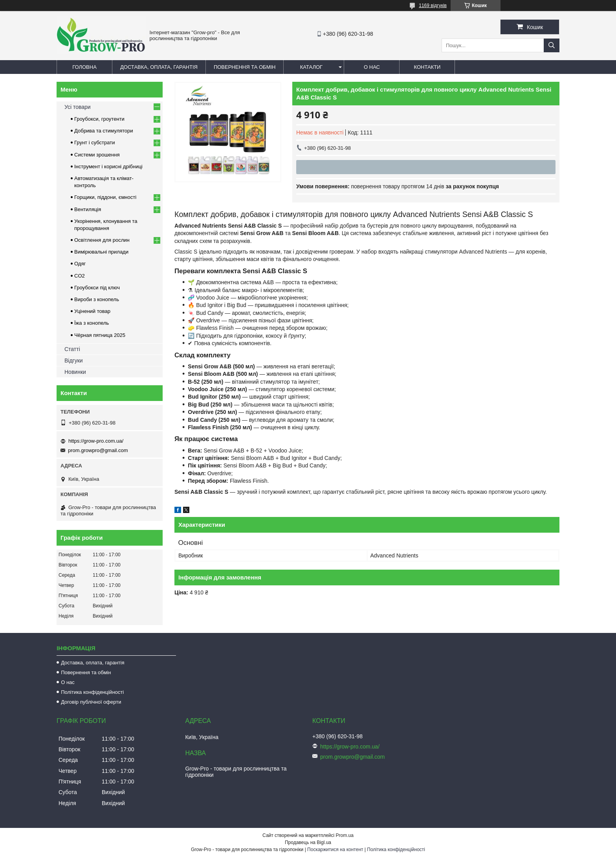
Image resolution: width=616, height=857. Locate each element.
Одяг (80, 264)
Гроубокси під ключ (97, 288)
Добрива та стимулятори (104, 131)
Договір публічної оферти (91, 702)
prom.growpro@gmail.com (98, 450)
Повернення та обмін (245, 67)
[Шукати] (552, 45)
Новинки (75, 372)
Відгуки (74, 360)
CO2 (80, 276)
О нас (372, 67)
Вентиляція (88, 209)
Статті (72, 349)
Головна (84, 67)
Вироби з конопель (97, 299)
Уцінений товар (92, 311)
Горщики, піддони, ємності (105, 197)
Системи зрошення (97, 155)
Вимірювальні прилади (101, 252)
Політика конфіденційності (92, 692)
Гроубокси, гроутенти (99, 119)
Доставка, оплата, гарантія (159, 67)
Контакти (427, 67)
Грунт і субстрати (94, 143)
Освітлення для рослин (102, 240)
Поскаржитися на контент (335, 850)
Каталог (311, 67)
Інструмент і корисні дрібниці (108, 166)
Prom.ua (345, 835)
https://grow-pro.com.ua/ (96, 441)
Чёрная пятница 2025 (100, 335)
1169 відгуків (433, 6)
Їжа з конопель (92, 323)
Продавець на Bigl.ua (308, 842)
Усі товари (78, 107)
